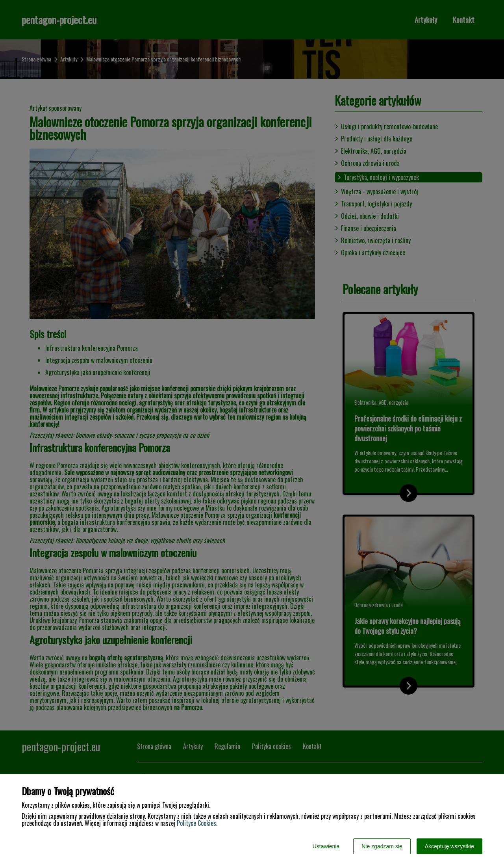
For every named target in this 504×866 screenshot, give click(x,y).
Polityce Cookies (196, 823)
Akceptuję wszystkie (449, 846)
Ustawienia (326, 846)
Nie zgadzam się (382, 846)
